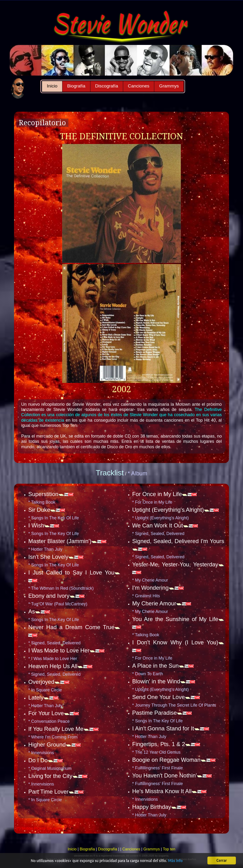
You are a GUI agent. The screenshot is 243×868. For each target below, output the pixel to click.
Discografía (107, 86)
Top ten (169, 849)
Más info (175, 861)
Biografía (76, 86)
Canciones (139, 86)
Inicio (52, 86)
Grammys (169, 86)
